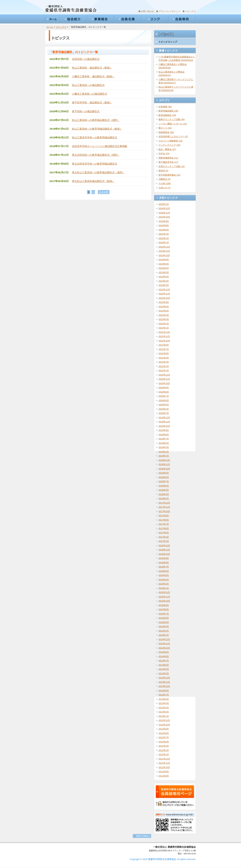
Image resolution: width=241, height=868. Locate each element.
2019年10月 (164, 426)
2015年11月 (164, 597)
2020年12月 (164, 375)
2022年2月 (164, 324)
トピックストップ (168, 42)
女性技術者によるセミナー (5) (173, 136)
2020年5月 (164, 405)
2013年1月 (164, 716)
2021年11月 (164, 336)
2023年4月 (164, 277)
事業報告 (101, 19)
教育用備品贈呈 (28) (168, 111)
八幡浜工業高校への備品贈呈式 (90, 94)
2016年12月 (164, 546)
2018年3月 (164, 494)
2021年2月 (164, 366)
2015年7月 (164, 614)
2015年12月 (164, 592)
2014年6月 (164, 665)
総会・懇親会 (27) (167, 149)
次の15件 (104, 192)
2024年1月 (164, 243)
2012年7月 (164, 737)
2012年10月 (164, 725)
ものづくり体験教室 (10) (171, 141)
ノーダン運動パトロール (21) (173, 124)
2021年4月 (164, 358)
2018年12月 (164, 460)
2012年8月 (164, 733)
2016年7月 (164, 567)
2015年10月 (164, 601)
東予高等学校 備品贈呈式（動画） (92, 102)
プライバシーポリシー (169, 11)
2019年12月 (164, 418)
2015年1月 (164, 635)
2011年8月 (164, 776)
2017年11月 (164, 507)
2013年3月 (164, 708)
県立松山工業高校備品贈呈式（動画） (93, 181)
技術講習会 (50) (166, 132)
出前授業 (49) (165, 107)
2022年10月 (164, 298)
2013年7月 (164, 695)
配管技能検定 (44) (167, 115)
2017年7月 (164, 524)
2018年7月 (164, 481)
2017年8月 (164, 520)
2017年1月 (164, 541)
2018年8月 (164, 477)
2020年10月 (164, 383)
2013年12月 (164, 678)
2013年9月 (164, 691)
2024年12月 (164, 208)
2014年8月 (164, 656)
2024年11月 (164, 213)
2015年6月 (164, 618)
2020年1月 (164, 413)
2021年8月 (164, 345)
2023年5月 (164, 272)
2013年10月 (164, 686)
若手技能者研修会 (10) (169, 175)
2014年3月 (164, 669)
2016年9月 (164, 558)
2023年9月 (164, 260)
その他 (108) (165, 183)
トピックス (190, 11)
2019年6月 (164, 443)
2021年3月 (164, 362)
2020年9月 (164, 388)
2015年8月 (164, 609)
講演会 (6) (163, 171)
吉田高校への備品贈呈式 (86, 59)
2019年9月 (164, 430)
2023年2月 (164, 285)
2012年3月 (164, 746)
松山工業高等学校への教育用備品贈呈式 (95, 137)
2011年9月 (164, 772)
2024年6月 (164, 230)
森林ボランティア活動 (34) (172, 119)
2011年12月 (164, 759)
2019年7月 (164, 439)
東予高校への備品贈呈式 (86, 111)
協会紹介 (73, 19)
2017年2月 (164, 537)
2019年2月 (164, 452)
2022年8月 (164, 307)
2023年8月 (164, 264)
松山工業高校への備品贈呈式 (88, 85)
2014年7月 (164, 661)
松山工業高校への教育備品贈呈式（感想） (96, 120)
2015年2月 (164, 631)
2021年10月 (164, 341)
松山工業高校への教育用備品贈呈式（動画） (97, 129)
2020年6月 (164, 400)
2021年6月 (164, 353)
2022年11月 (164, 294)
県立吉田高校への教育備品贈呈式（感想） (96, 155)
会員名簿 (128, 19)
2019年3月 (164, 447)
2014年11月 (164, 644)
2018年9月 (164, 473)
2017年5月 (164, 533)
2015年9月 (164, 605)
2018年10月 (164, 469)
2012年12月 (164, 720)
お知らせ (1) (165, 188)
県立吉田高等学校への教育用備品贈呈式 (95, 164)
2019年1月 (164, 456)
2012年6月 (164, 742)
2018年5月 (164, 490)
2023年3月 (164, 281)
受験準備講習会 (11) (168, 158)
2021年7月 (164, 349)
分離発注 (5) (165, 179)
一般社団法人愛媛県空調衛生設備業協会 (71, 9)
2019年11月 (164, 422)
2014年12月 (164, 639)
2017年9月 (164, 516)
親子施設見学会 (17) (168, 162)
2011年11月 (164, 763)
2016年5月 (164, 575)
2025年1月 (164, 204)
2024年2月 (164, 238)
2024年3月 (164, 234)
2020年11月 (164, 379)
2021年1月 (164, 371)
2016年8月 (164, 563)
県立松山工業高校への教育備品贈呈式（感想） (98, 172)
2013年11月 (164, 682)
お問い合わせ (147, 11)
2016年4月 (164, 580)
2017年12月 (164, 503)
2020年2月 (164, 409)
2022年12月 (164, 290)
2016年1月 (164, 588)
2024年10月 (164, 217)
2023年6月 (164, 268)
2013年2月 (164, 712)
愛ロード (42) (165, 128)
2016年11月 (164, 550)
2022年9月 (164, 302)
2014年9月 (164, 652)
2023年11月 (164, 251)
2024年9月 (164, 221)
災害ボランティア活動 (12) (172, 166)
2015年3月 (164, 626)
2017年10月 (164, 511)
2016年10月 (164, 554)
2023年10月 (164, 255)
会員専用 (182, 19)
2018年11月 (164, 464)
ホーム (53, 19)
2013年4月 (164, 703)
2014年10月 (164, 648)
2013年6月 (164, 699)
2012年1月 (164, 754)
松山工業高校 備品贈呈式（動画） (92, 68)
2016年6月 (164, 571)
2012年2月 (164, 750)
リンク (155, 19)
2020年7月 (164, 396)
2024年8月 (164, 225)
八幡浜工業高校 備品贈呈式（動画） (93, 76)
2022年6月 (164, 311)
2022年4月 (164, 319)
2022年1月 (164, 328)
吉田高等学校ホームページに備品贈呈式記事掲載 (100, 146)
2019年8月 (164, 435)
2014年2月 (164, 674)
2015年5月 (164, 622)
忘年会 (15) (164, 154)
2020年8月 (164, 392)
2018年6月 (164, 486)
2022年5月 (164, 315)
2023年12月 (164, 247)
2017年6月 (164, 528)
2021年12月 (164, 332)
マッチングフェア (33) (169, 145)
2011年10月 (164, 767)
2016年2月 (164, 584)
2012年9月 (164, 729)
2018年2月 (164, 498)
